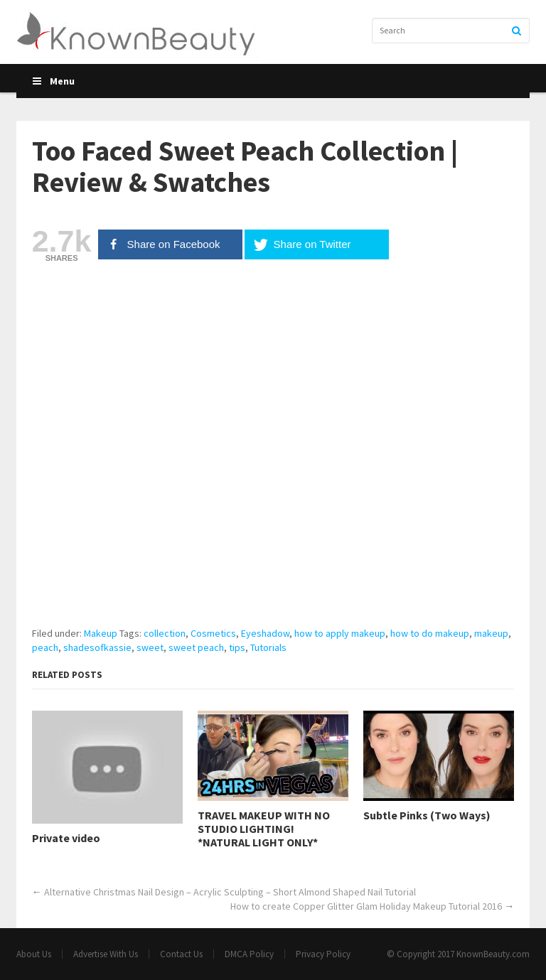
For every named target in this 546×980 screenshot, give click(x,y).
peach (45, 647)
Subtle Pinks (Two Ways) (427, 815)
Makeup (101, 633)
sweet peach (196, 647)
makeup (491, 633)
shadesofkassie (97, 647)
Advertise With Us (106, 954)
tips (237, 647)
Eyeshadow (265, 633)
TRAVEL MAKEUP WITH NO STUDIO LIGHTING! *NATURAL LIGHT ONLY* (264, 829)
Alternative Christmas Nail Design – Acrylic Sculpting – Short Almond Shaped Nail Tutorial (230, 892)
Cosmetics (213, 633)
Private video (66, 838)
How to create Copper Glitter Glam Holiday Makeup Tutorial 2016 (366, 906)
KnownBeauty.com (493, 954)
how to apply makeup (340, 633)
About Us (34, 954)
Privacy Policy (323, 954)
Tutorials (268, 647)
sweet (150, 647)
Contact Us (181, 954)
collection (165, 633)
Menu (53, 81)
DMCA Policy (249, 954)
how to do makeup (430, 633)
